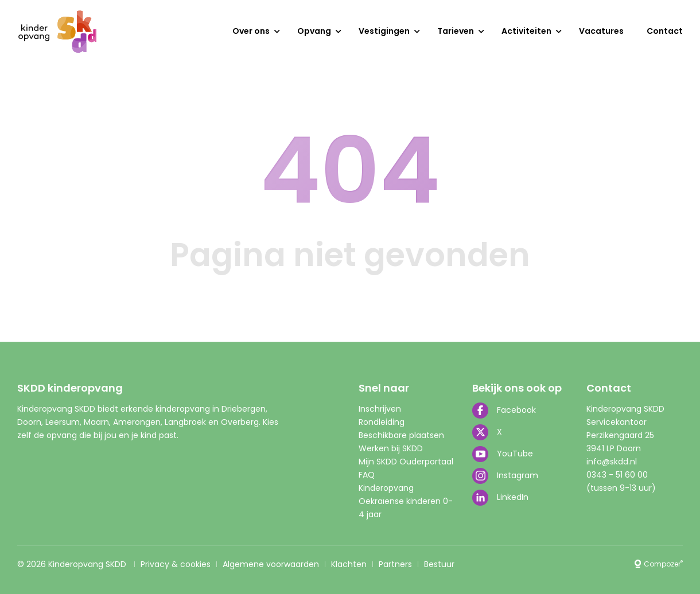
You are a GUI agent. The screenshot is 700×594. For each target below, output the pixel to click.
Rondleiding (382, 422)
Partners (395, 564)
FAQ (367, 475)
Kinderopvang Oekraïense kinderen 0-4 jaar (406, 501)
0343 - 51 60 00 (617, 475)
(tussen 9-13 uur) (621, 488)
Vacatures (601, 31)
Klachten (349, 564)
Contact (665, 31)
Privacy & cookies (176, 564)
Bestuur (439, 564)
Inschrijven (380, 409)
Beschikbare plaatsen (401, 435)
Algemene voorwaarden (271, 564)
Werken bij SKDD (391, 448)
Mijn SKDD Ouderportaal (406, 462)
